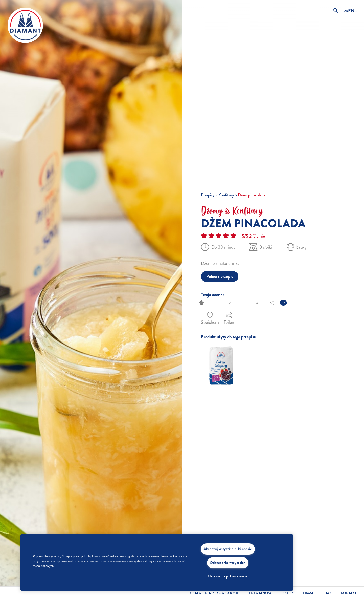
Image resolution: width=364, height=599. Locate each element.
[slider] (202, 303)
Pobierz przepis (220, 276)
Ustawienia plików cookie (214, 593)
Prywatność (261, 593)
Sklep (288, 593)
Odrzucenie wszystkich (228, 563)
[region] (157, 563)
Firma (308, 593)
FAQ (327, 593)
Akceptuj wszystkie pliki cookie (228, 549)
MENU (351, 11)
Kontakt (349, 593)
